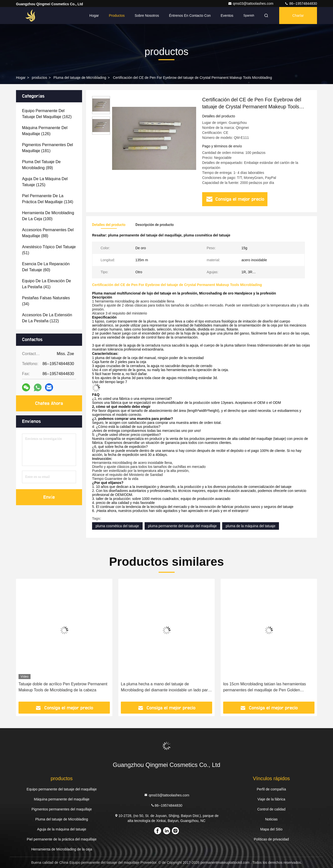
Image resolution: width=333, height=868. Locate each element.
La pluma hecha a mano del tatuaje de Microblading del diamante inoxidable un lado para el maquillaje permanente (165, 687)
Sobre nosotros (147, 16)
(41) (47, 284)
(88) (48, 233)
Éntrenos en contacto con (190, 16)
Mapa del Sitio (271, 829)
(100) (48, 216)
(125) (45, 182)
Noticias (271, 819)
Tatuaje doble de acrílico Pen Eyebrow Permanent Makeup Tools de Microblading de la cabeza (63, 687)
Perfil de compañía (271, 789)
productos (39, 78)
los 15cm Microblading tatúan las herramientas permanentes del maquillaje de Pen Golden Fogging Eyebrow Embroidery (265, 687)
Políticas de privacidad (271, 839)
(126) (45, 131)
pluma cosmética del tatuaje (117, 526)
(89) (41, 165)
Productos (117, 16)
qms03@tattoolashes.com (251, 4)
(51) (49, 250)
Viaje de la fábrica (271, 799)
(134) (48, 199)
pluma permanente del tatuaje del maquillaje (183, 526)
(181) (48, 148)
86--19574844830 (301, 4)
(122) (47, 318)
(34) (46, 301)
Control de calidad (271, 809)
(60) (46, 267)
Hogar (94, 16)
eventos (227, 16)
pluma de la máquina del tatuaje (250, 526)
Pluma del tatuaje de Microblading (80, 78)
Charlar (298, 16)
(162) (47, 114)
